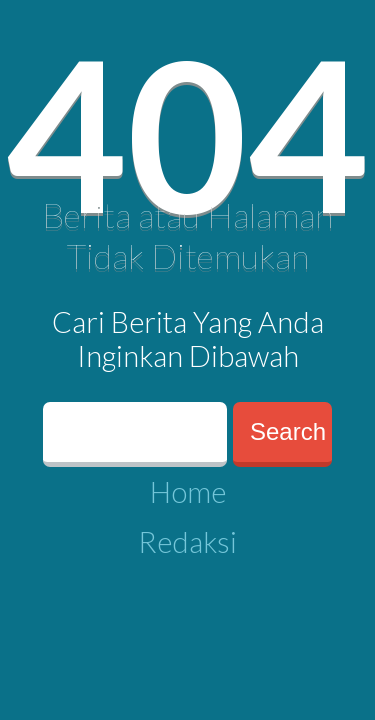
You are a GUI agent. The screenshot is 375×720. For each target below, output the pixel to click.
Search (288, 431)
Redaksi (187, 542)
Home (188, 492)
